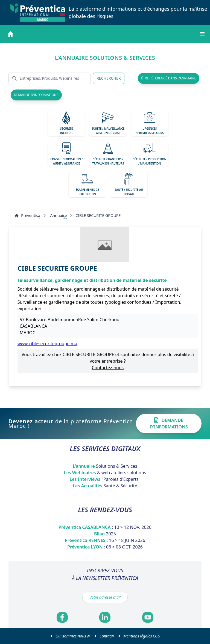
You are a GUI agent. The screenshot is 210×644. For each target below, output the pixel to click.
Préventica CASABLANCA (105, 527)
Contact (106, 636)
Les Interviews (105, 479)
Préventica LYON (105, 547)
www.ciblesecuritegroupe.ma (47, 344)
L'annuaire (105, 466)
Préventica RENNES (105, 540)
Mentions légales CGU (142, 636)
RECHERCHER (109, 78)
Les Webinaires (105, 473)
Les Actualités (105, 486)
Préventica (27, 215)
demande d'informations (36, 95)
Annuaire (58, 215)
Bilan (105, 534)
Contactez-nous (108, 368)
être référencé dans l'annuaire (169, 78)
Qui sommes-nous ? (72, 636)
